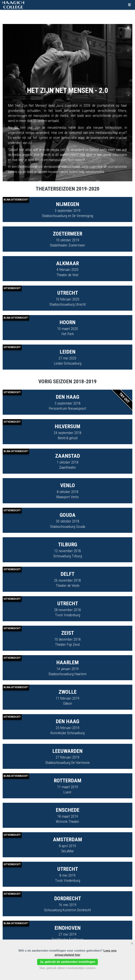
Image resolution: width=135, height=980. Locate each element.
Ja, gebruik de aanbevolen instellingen (67, 962)
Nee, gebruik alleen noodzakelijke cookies (68, 968)
